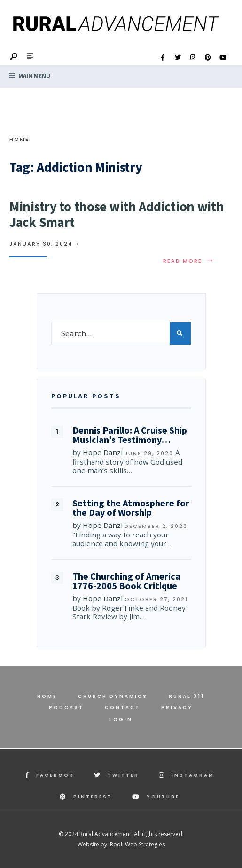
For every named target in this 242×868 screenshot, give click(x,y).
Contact (122, 708)
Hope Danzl (103, 452)
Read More (189, 261)
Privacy (177, 708)
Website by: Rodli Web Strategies (121, 844)
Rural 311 (187, 696)
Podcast (66, 708)
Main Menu (30, 76)
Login (121, 719)
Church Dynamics (113, 696)
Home (19, 139)
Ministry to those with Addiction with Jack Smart (117, 214)
